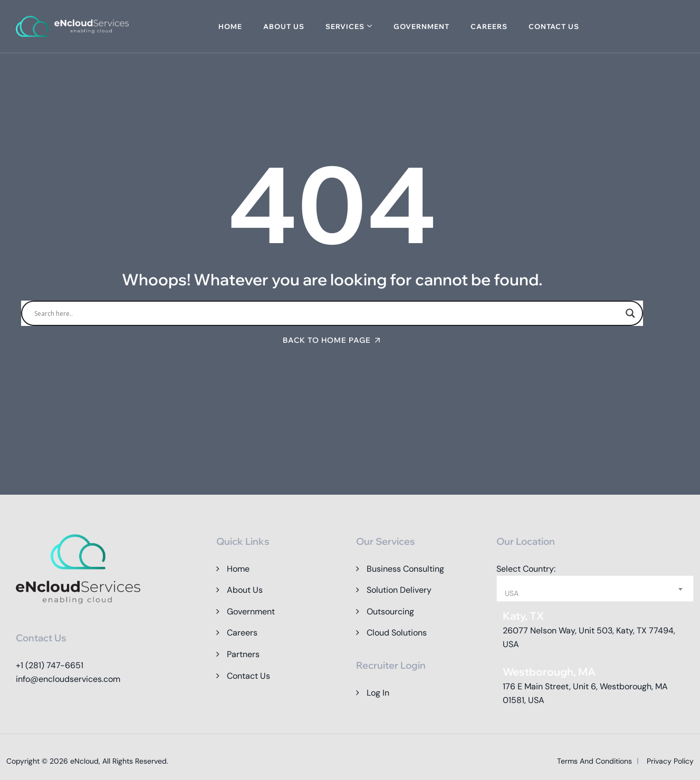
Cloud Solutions (397, 633)
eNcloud (84, 761)
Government (421, 26)
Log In (378, 693)
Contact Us (554, 26)
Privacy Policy (670, 761)
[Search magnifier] (630, 313)
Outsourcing (390, 612)
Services (345, 26)
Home (230, 26)
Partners (243, 654)
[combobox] (595, 589)
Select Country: (526, 569)
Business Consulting (405, 569)
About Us (284, 26)
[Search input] (327, 313)
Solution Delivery (399, 590)
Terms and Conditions (594, 761)
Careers (489, 26)
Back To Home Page (327, 340)
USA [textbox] (512, 593)
